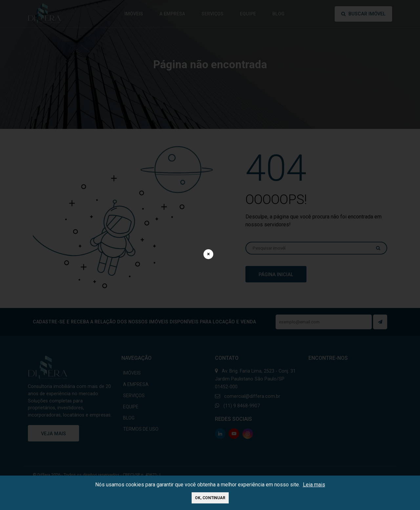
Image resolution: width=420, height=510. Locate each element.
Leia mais (314, 485)
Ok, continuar (210, 498)
